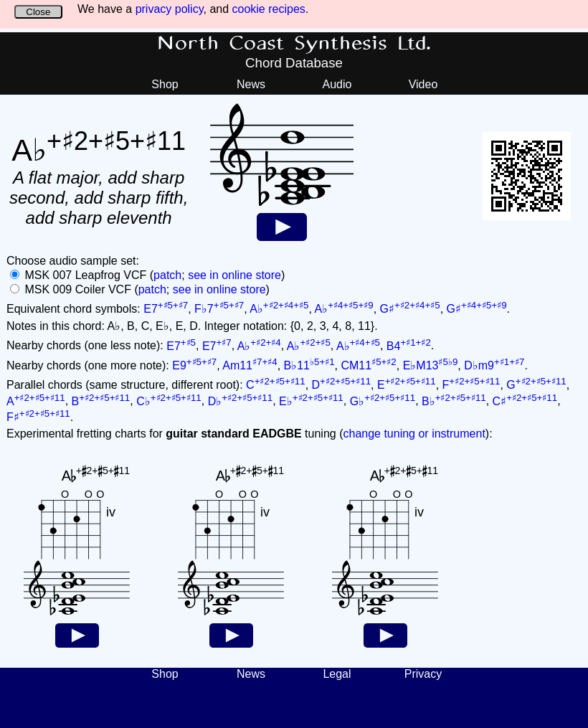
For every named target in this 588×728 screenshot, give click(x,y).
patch (167, 275)
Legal (337, 674)
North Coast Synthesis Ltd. (294, 44)
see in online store (234, 275)
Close (38, 12)
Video (423, 84)
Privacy (423, 674)
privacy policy (170, 9)
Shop (165, 84)
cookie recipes (269, 9)
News (251, 84)
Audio (337, 84)
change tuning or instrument (414, 434)
